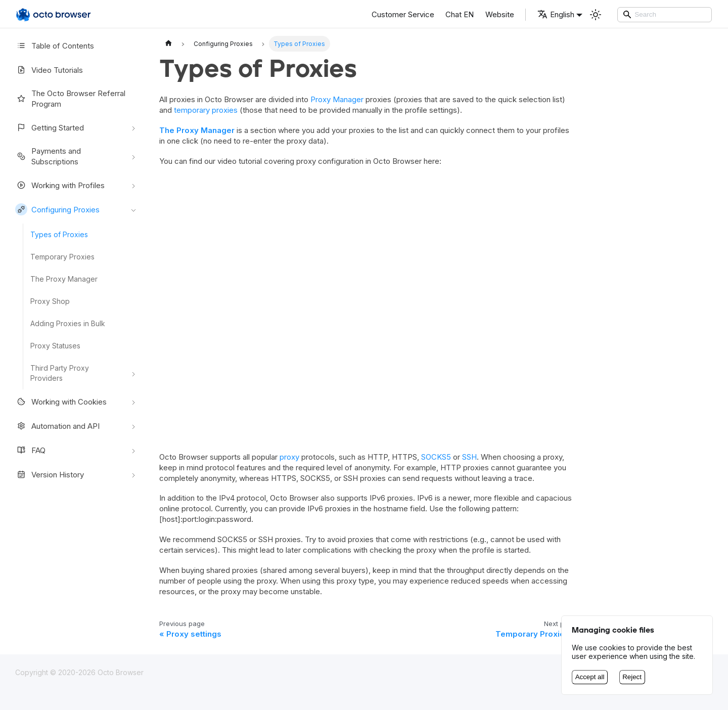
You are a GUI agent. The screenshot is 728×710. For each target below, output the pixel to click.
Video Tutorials (49, 70)
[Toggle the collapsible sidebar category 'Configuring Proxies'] (133, 209)
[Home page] (168, 44)
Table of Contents (55, 46)
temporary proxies (206, 110)
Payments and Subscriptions (48, 156)
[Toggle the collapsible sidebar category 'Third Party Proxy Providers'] (133, 373)
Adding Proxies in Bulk (68, 323)
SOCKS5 (436, 457)
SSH (469, 457)
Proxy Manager (337, 99)
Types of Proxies (59, 234)
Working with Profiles (60, 185)
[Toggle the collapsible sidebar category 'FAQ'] (133, 450)
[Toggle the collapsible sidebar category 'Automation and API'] (133, 426)
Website (500, 14)
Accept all (590, 677)
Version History (50, 474)
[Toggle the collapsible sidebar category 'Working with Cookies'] (133, 402)
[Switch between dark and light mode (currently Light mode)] (596, 15)
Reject (632, 677)
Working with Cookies (61, 402)
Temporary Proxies (62, 257)
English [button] (556, 14)
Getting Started (50, 127)
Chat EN (460, 14)
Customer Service (403, 14)
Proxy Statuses (55, 346)
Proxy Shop (50, 301)
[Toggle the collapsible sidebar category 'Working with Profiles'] (133, 185)
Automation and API (57, 426)
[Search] (665, 15)
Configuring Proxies (57, 209)
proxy (289, 457)
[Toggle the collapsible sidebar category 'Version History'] (133, 474)
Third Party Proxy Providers (60, 373)
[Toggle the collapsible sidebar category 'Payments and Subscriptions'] (133, 156)
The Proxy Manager (64, 279)
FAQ (30, 450)
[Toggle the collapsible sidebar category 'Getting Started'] (133, 127)
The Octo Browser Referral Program (70, 99)
